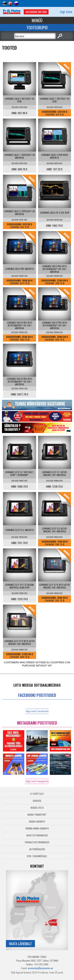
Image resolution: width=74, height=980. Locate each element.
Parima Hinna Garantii (37, 828)
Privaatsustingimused (37, 842)
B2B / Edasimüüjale (37, 856)
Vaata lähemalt (20, 944)
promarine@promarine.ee (41, 968)
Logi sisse (66, 12)
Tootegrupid (37, 27)
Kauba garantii (37, 821)
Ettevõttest (37, 794)
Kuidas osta (37, 808)
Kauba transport (37, 815)
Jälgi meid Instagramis (37, 781)
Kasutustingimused (37, 835)
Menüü (37, 20)
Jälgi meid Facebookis (37, 711)
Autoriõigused (37, 849)
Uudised (37, 801)
